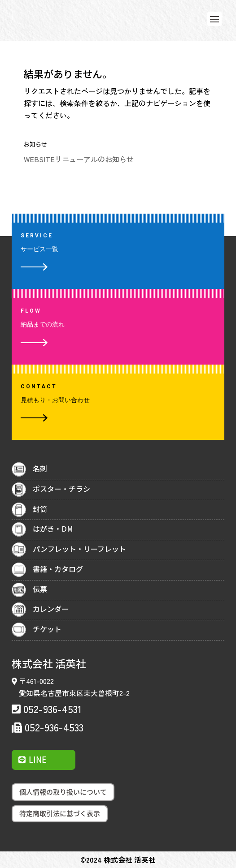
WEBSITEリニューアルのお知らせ (79, 159)
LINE (38, 759)
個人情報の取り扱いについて (63, 792)
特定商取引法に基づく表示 (60, 813)
